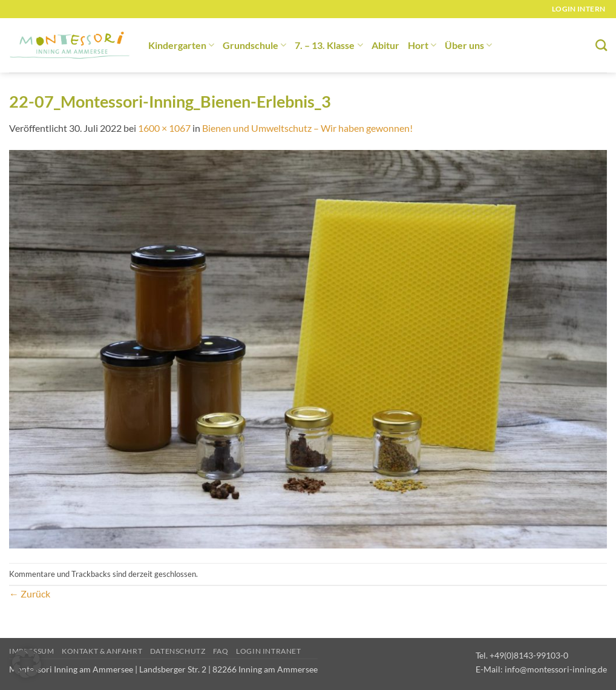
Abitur (385, 45)
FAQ (221, 651)
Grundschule (254, 45)
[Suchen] (601, 45)
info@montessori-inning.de (556, 669)
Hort (422, 45)
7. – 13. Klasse (329, 45)
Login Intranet (269, 651)
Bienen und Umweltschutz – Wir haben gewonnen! (307, 128)
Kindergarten (181, 45)
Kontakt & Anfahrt (102, 651)
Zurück (30, 594)
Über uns (468, 45)
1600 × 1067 (164, 128)
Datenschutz (178, 651)
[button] (27, 663)
